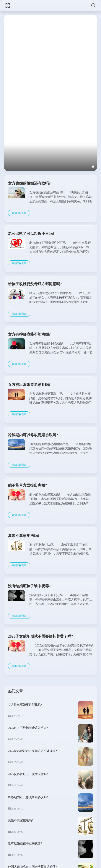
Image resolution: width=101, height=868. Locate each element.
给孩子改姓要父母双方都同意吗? (35, 284)
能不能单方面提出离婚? (27, 485)
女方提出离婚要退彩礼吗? (29, 385)
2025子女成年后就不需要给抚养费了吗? (40, 636)
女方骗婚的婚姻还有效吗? (29, 183)
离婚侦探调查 (19, 666)
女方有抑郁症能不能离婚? (29, 334)
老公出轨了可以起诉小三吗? (31, 234)
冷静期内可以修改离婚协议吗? (33, 435)
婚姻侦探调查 (19, 213)
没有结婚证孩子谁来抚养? (29, 586)
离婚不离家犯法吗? (24, 536)
